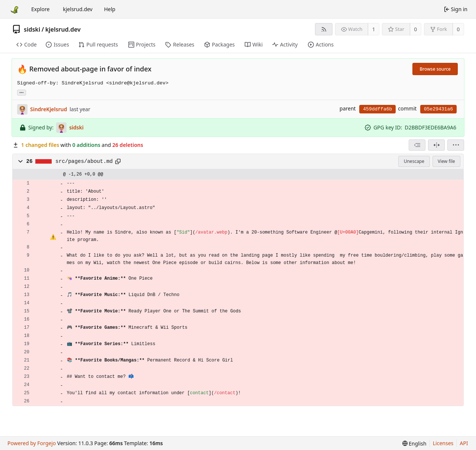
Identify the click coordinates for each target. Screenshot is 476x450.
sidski (32, 29)
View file (446, 161)
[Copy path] (118, 161)
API (464, 443)
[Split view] (436, 145)
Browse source (435, 69)
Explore (40, 9)
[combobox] (417, 145)
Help (110, 9)
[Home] (14, 9)
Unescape (414, 161)
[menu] (456, 145)
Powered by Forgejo (32, 443)
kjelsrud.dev (78, 9)
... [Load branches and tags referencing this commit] (22, 92)
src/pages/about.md (84, 161)
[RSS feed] (324, 29)
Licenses (443, 443)
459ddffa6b (377, 109)
